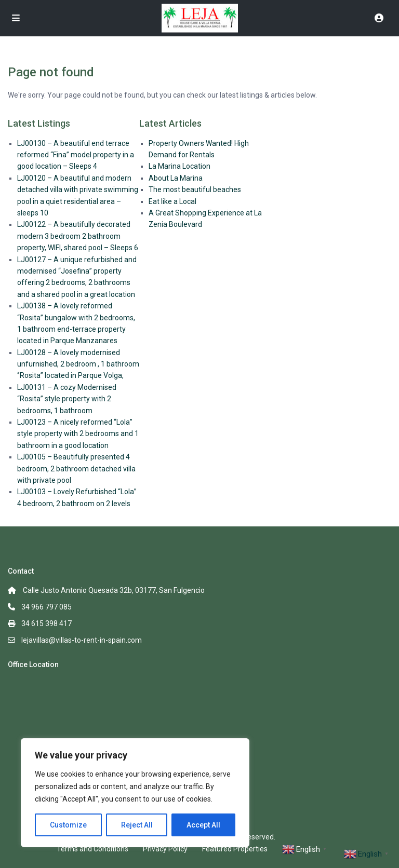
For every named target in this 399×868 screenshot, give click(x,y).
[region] (135, 793)
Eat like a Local (172, 201)
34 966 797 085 (46, 607)
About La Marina (176, 178)
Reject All (137, 825)
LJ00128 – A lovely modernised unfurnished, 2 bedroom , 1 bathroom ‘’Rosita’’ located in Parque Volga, (78, 364)
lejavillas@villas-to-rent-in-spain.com (82, 640)
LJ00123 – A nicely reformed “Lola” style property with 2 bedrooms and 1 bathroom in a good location (78, 434)
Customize (68, 825)
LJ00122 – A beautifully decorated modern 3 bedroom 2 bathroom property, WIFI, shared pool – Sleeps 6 (78, 236)
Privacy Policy (165, 849)
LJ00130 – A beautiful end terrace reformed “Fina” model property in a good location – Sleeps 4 (76, 155)
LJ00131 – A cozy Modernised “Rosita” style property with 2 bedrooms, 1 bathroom (67, 399)
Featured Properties (235, 849)
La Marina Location (179, 166)
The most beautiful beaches (195, 189)
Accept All (203, 825)
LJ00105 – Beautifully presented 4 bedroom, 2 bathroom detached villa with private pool (76, 469)
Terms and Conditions (92, 849)
